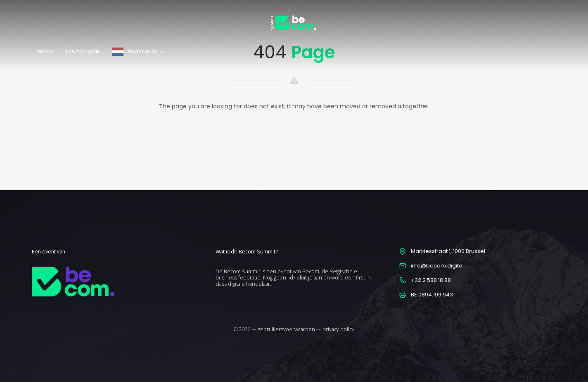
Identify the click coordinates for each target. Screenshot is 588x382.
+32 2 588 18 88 (431, 280)
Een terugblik (83, 51)
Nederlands (146, 51)
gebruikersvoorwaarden (286, 329)
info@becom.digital (437, 266)
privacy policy (338, 329)
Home (46, 51)
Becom (311, 271)
